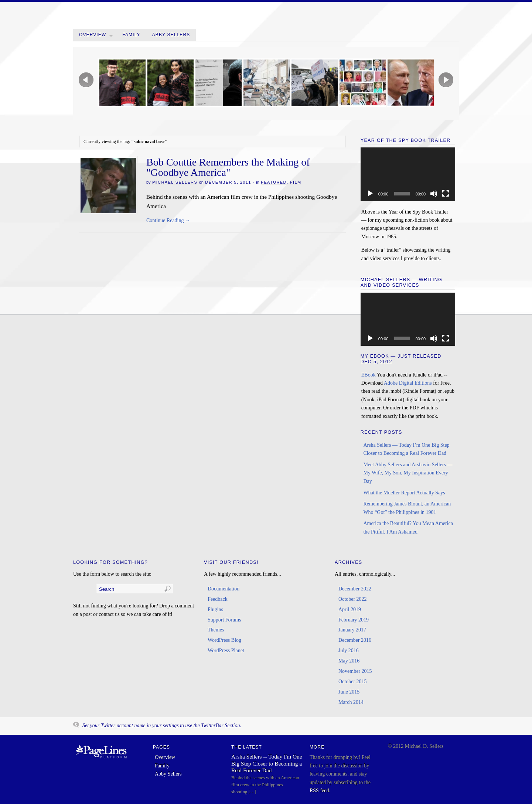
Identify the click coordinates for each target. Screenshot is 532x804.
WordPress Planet (226, 650)
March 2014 (351, 702)
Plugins (215, 609)
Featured (274, 182)
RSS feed (319, 791)
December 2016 (355, 640)
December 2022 (355, 589)
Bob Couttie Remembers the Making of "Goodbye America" (228, 167)
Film (296, 182)
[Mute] (434, 194)
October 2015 (353, 682)
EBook (369, 375)
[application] (408, 174)
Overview (96, 37)
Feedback (218, 599)
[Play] (370, 194)
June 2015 (349, 692)
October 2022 (353, 599)
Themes (216, 630)
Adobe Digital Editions (408, 383)
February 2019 (354, 620)
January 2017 (352, 630)
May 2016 (349, 661)
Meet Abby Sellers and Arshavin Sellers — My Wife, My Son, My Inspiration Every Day (408, 473)
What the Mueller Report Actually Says (404, 493)
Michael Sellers (175, 182)
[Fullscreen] (446, 194)
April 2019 (350, 609)
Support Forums (224, 620)
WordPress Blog (224, 640)
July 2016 (349, 650)
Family (131, 35)
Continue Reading (168, 220)
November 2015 (355, 671)
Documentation (224, 589)
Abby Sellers (171, 35)
